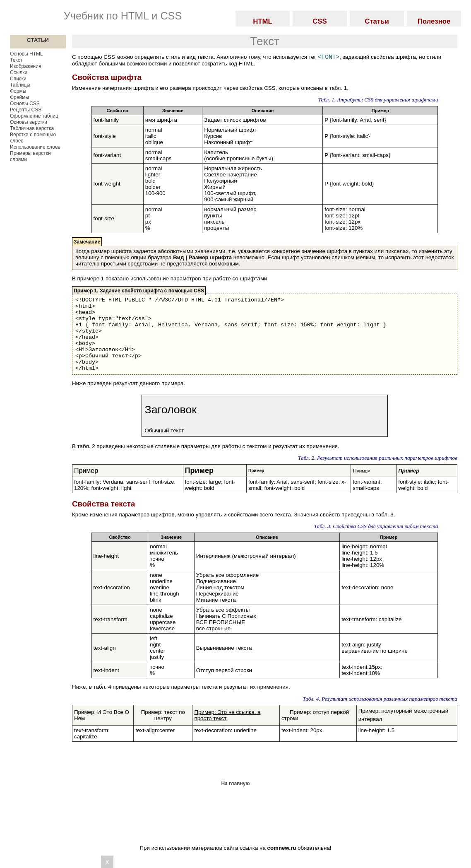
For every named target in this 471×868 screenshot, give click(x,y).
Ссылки (19, 72)
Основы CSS (25, 104)
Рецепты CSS (26, 110)
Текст (16, 60)
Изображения (25, 66)
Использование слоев (35, 147)
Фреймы (19, 97)
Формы (18, 91)
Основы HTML (26, 54)
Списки (18, 79)
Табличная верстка (32, 128)
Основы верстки (29, 122)
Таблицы (20, 85)
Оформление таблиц (34, 116)
